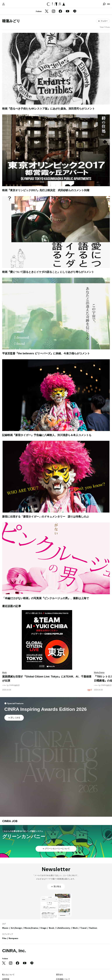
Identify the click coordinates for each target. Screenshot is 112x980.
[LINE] (75, 12)
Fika (4, 938)
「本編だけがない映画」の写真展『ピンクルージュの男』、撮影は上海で (45, 598)
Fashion (93, 928)
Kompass (13, 938)
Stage (43, 928)
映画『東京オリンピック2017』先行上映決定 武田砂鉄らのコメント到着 (46, 190)
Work (75, 928)
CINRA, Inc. (14, 951)
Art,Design (16, 928)
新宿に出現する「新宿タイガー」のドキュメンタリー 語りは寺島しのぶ (45, 517)
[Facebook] (60, 12)
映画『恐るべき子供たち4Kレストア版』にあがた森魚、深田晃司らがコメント (48, 109)
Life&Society (63, 928)
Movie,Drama (31, 928)
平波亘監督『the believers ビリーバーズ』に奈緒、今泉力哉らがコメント (46, 353)
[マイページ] (3, 4)
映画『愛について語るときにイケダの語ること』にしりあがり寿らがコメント (48, 272)
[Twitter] (47, 12)
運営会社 (60, 975)
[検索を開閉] (104, 4)
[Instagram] (54, 12)
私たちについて (8, 975)
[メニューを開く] (108, 4)
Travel (83, 928)
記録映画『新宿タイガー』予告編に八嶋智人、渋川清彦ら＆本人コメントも (47, 435)
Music (5, 928)
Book (52, 928)
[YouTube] (68, 12)
